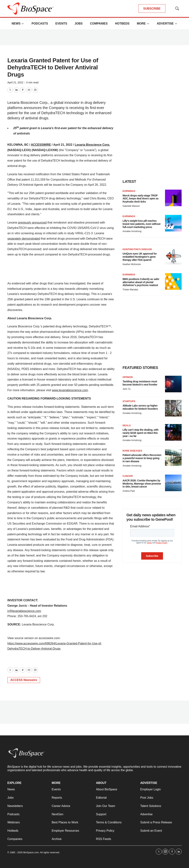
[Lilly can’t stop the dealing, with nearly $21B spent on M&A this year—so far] (173, 432)
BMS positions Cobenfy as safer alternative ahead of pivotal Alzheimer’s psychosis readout (141, 282)
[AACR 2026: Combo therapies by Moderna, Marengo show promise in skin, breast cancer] (173, 483)
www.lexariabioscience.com (70, 390)
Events (61, 24)
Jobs (79, 24)
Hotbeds (122, 24)
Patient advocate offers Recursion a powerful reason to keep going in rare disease (142, 458)
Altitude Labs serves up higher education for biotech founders (140, 407)
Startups (129, 401)
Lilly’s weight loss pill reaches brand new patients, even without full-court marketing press (141, 224)
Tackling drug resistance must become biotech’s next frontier (140, 383)
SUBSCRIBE (152, 9)
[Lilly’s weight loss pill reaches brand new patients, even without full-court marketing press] (173, 223)
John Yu (127, 389)
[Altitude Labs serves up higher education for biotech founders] (173, 408)
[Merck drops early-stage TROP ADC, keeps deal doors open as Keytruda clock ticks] (173, 198)
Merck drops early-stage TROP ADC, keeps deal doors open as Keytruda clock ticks (141, 199)
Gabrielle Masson (131, 206)
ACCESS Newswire (24, 680)
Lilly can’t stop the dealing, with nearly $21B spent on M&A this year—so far (141, 433)
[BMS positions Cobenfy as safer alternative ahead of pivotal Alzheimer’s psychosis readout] (173, 281)
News (16, 24)
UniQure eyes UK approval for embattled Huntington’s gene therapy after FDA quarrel (140, 257)
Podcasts (40, 24)
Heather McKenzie (132, 264)
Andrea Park (129, 491)
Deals (127, 425)
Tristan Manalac (130, 290)
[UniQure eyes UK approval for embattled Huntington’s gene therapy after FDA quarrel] (173, 256)
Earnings (129, 191)
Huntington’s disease (137, 249)
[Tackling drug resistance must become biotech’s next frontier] (173, 384)
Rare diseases (132, 451)
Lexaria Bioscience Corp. (92, 145)
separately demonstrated (24, 239)
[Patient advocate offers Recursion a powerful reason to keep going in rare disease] (173, 458)
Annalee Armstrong (132, 231)
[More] (23, 24)
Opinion (128, 377)
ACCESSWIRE (41, 145)
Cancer (128, 476)
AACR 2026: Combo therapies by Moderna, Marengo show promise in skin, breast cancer (142, 484)
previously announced (32, 223)
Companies (99, 24)
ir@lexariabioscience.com (24, 611)
